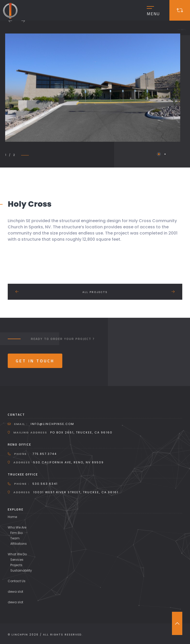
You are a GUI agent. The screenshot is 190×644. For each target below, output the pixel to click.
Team (15, 538)
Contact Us (17, 581)
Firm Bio (16, 533)
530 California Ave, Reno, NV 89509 (68, 462)
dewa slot (15, 592)
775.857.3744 (45, 454)
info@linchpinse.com (52, 424)
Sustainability (21, 570)
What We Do (17, 554)
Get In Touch (35, 361)
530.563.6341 (45, 484)
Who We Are (17, 527)
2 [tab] (165, 154)
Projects (16, 565)
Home (12, 517)
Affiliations (19, 544)
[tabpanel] (93, 88)
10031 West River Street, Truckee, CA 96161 (76, 492)
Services (17, 560)
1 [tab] (159, 154)
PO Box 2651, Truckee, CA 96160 (81, 432)
